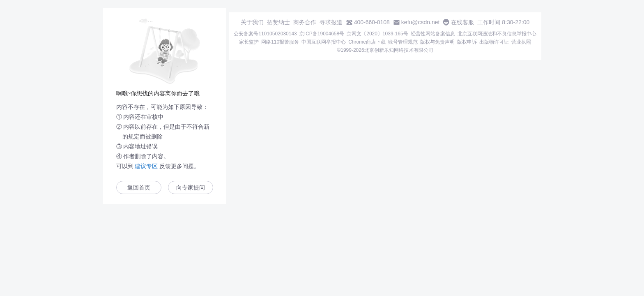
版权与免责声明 (437, 42)
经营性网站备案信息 (433, 34)
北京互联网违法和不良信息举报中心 (497, 34)
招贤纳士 (278, 22)
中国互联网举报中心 (324, 42)
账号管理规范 (403, 42)
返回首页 (139, 188)
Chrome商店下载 (367, 42)
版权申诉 (467, 42)
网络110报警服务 (280, 42)
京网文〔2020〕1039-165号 (377, 34)
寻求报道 (331, 22)
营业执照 (521, 42)
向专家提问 (191, 188)
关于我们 (252, 22)
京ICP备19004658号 (322, 34)
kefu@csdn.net (421, 22)
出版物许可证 (494, 42)
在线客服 (462, 22)
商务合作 (305, 22)
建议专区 (147, 166)
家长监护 (249, 42)
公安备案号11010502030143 (265, 34)
